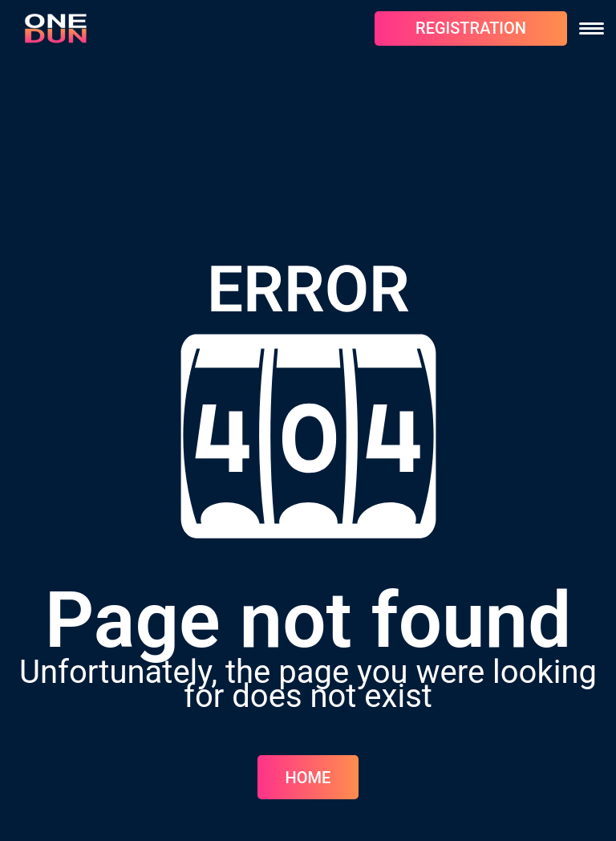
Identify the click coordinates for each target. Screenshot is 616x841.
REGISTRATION (471, 28)
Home (308, 778)
